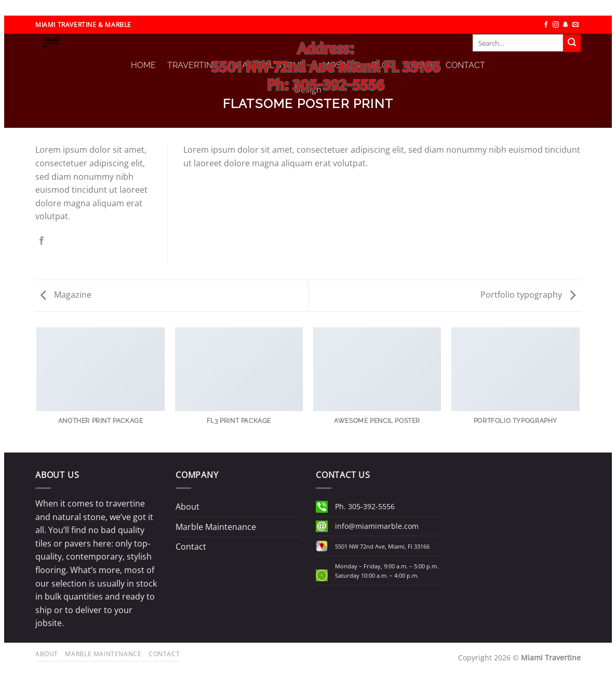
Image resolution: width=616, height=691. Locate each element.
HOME (143, 65)
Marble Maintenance (216, 527)
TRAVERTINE (196, 65)
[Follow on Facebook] (546, 25)
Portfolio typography (528, 295)
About (188, 507)
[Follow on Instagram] (556, 25)
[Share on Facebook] (42, 241)
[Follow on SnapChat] (566, 25)
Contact (191, 547)
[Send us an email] (575, 25)
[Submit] (572, 43)
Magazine (66, 295)
